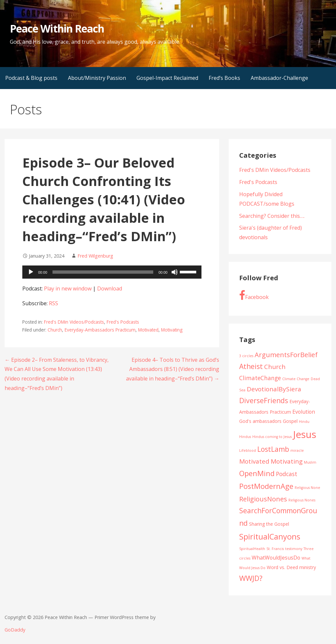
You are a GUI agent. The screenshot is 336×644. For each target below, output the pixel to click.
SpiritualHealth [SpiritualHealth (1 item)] (252, 549)
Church (55, 330)
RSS (53, 303)
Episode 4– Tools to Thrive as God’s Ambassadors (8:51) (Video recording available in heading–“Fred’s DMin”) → (173, 369)
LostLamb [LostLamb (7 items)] (273, 449)
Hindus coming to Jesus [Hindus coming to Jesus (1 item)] (272, 437)
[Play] (31, 272)
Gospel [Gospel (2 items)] (290, 421)
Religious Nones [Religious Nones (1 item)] (302, 500)
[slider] (103, 272)
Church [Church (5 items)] (275, 367)
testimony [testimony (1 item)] (294, 549)
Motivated (148, 330)
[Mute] (175, 272)
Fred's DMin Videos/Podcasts (74, 322)
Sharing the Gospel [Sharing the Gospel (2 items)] (269, 524)
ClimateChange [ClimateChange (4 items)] (260, 378)
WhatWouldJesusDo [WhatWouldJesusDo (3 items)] (276, 558)
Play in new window (68, 288)
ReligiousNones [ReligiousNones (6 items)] (263, 499)
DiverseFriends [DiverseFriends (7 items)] (264, 401)
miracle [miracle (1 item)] (297, 450)
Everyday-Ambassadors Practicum (100, 330)
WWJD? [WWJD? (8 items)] (251, 578)
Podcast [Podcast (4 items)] (287, 474)
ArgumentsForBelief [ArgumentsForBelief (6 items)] (286, 355)
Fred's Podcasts (123, 322)
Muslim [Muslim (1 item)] (310, 462)
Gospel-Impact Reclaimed (167, 78)
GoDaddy (15, 630)
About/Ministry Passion (97, 78)
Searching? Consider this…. (272, 216)
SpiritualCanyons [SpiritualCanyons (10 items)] (270, 537)
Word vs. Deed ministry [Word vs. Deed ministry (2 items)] (291, 567)
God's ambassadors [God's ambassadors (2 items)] (260, 421)
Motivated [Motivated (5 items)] (254, 461)
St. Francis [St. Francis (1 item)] (275, 549)
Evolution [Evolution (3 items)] (304, 412)
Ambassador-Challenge (279, 78)
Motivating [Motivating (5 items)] (287, 461)
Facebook (254, 295)
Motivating (172, 330)
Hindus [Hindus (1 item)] (245, 437)
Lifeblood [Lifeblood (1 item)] (248, 450)
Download (110, 288)
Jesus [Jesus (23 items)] (305, 434)
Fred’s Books (224, 78)
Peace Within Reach (57, 28)
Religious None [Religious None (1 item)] (307, 488)
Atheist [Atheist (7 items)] (251, 366)
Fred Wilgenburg (95, 256)
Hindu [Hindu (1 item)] (304, 422)
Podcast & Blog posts (31, 78)
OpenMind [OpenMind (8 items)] (257, 473)
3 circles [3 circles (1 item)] (246, 356)
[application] (112, 272)
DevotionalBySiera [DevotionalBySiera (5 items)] (274, 389)
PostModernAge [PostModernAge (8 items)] (266, 486)
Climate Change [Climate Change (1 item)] (296, 379)
